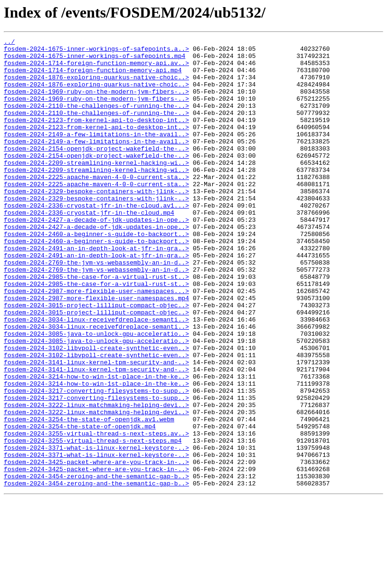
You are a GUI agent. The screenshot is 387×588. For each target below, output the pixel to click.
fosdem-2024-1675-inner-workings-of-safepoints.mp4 (94, 60)
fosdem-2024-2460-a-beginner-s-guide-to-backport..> (96, 274)
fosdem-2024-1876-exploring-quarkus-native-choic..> (96, 85)
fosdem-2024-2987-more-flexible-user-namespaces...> (96, 342)
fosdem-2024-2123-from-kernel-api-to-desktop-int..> (96, 137)
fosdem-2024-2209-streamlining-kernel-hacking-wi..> (96, 188)
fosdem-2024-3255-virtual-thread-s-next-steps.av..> (96, 513)
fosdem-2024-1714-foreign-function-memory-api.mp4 (93, 77)
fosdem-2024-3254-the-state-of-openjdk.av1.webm (89, 496)
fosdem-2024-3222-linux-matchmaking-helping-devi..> (96, 479)
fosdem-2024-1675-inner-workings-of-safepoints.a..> (96, 51)
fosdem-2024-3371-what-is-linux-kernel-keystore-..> (96, 530)
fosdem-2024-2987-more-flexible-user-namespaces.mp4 (96, 351)
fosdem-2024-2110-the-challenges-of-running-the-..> (96, 120)
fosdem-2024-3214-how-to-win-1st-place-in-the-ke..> (96, 445)
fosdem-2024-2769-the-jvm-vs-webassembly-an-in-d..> (96, 308)
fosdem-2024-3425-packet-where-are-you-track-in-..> (96, 547)
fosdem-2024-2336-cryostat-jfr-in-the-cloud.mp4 (89, 248)
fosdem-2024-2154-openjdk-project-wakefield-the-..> (96, 171)
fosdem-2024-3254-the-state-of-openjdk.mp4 (80, 504)
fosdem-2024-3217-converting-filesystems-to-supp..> (96, 462)
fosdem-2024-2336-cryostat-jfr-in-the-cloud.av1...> (96, 239)
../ (9, 43)
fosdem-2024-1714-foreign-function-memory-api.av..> (96, 68)
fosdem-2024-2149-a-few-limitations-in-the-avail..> (96, 154)
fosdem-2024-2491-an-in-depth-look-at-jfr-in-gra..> (96, 291)
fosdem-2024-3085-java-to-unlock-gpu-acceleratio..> (96, 393)
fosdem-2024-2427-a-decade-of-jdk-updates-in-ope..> (96, 256)
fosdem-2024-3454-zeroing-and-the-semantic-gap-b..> (96, 564)
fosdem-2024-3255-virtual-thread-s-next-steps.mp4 (93, 522)
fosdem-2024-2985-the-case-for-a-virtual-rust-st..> (96, 325)
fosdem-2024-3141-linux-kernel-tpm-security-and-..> (96, 427)
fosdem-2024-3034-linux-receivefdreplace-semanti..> (96, 376)
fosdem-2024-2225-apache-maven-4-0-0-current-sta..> (96, 205)
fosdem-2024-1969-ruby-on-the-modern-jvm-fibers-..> (96, 103)
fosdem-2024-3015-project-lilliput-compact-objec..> (96, 359)
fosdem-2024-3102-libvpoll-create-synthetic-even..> (96, 410)
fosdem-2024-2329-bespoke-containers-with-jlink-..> (96, 222)
